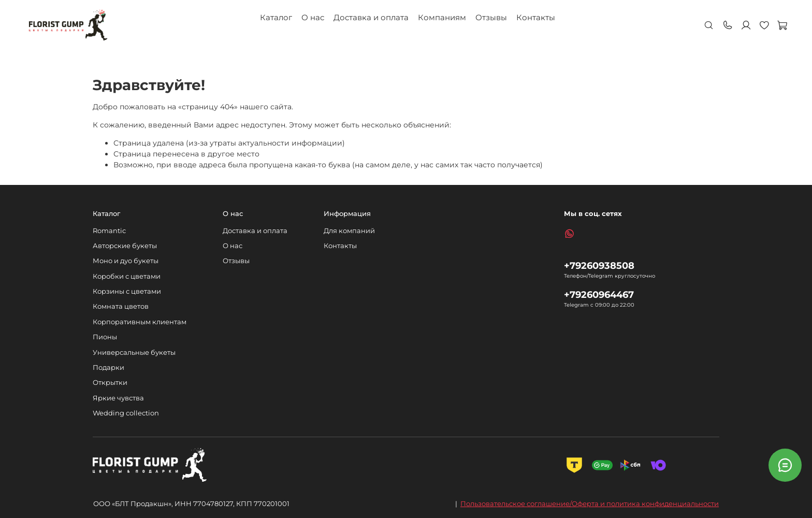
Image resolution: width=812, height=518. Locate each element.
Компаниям (442, 17)
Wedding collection (126, 413)
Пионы (105, 337)
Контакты (536, 17)
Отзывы (491, 17)
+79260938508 (599, 265)
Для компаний (349, 231)
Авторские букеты (125, 246)
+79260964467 (599, 294)
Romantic (109, 231)
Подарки (108, 368)
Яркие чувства (118, 398)
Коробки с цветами (127, 276)
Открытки (110, 383)
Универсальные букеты (134, 352)
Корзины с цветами (127, 291)
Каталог (276, 17)
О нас (313, 17)
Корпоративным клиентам (140, 322)
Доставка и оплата (371, 17)
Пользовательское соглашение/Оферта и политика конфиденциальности (590, 503)
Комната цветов (121, 306)
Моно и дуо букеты (126, 261)
